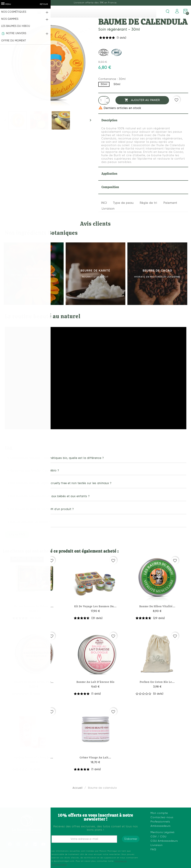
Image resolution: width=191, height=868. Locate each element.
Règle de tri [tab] (148, 203)
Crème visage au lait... (95, 758)
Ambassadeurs (161, 826)
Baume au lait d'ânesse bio (95, 682)
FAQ (153, 850)
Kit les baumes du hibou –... (34, 606)
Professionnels (160, 822)
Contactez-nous (162, 817)
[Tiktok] (27, 844)
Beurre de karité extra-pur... (34, 682)
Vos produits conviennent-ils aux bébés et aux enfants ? (50, 496)
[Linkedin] (35, 844)
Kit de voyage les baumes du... (95, 606)
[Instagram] (18, 844)
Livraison (157, 845)
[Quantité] (102, 101)
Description (109, 120)
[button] (95, 458)
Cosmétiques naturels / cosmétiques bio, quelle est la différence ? (57, 458)
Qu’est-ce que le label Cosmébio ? (35, 471)
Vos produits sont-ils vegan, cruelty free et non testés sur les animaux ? (61, 483)
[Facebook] (10, 844)
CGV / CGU (158, 837)
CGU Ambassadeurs (164, 841)
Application (109, 174)
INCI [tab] (104, 203)
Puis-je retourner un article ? (30, 522)
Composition (110, 187)
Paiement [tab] (170, 203)
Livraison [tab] (108, 209)
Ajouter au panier (142, 100)
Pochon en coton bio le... (157, 682)
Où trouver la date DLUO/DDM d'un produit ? (42, 509)
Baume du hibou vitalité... (157, 606)
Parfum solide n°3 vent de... (34, 758)
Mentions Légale (162, 832)
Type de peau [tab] (123, 203)
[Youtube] (43, 844)
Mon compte (159, 813)
